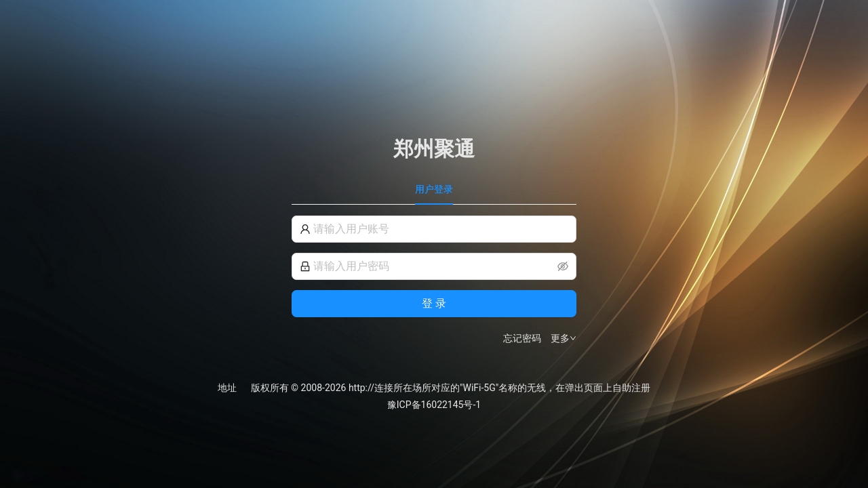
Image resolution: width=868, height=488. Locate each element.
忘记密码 (522, 338)
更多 (564, 338)
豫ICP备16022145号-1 (434, 405)
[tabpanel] (434, 281)
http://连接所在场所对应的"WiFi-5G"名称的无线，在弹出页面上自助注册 (499, 388)
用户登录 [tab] (434, 189)
